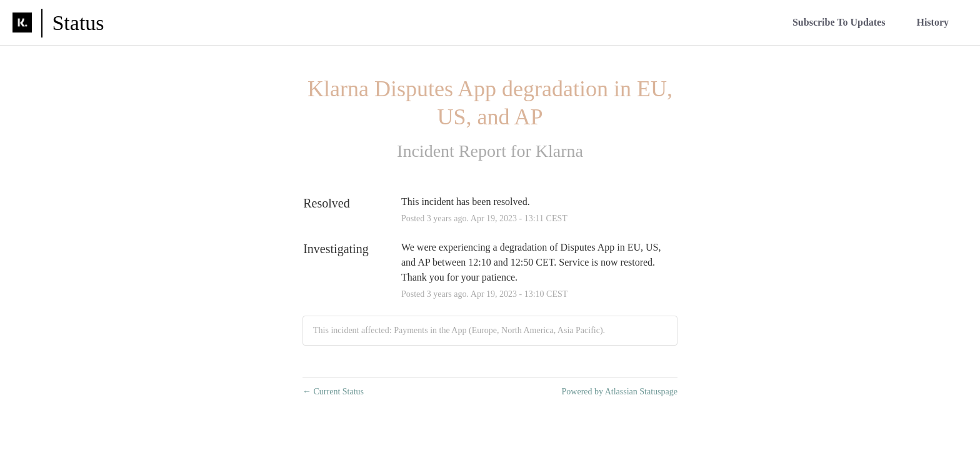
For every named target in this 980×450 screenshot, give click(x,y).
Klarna (559, 151)
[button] (839, 22)
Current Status (333, 392)
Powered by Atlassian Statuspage (620, 392)
